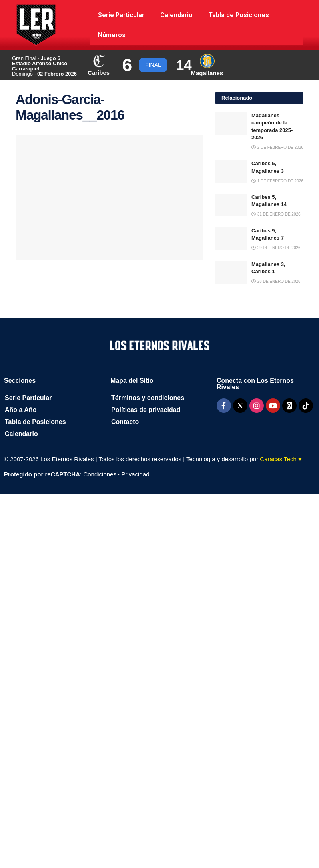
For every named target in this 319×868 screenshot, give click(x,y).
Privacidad (135, 474)
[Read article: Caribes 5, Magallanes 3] (231, 171)
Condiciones (100, 474)
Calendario (176, 15)
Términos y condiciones (148, 398)
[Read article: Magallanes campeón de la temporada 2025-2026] (231, 123)
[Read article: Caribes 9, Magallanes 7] (231, 239)
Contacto (125, 422)
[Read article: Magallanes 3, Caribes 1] (231, 272)
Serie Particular (121, 15)
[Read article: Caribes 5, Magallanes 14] (231, 205)
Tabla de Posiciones (239, 15)
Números (112, 35)
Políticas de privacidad (146, 410)
